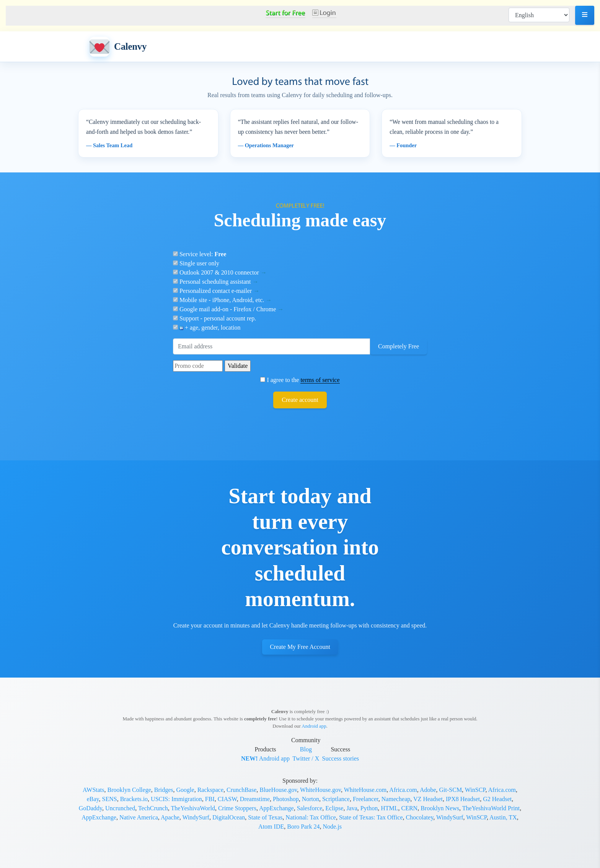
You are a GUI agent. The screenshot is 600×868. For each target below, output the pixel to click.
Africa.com (403, 790)
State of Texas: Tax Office (371, 817)
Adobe (428, 790)
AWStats (94, 790)
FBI (210, 799)
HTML (389, 808)
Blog (306, 749)
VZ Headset (428, 799)
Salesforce (310, 808)
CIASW (227, 799)
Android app (314, 726)
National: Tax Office (311, 817)
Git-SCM (451, 790)
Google (185, 790)
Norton (311, 799)
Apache (170, 817)
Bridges (164, 790)
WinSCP (475, 790)
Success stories (341, 758)
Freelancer (366, 799)
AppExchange (276, 808)
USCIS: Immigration (176, 799)
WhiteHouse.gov (320, 790)
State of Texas (265, 817)
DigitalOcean (229, 817)
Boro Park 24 (303, 827)
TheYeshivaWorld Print (491, 808)
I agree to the (300, 380)
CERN (409, 808)
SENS (110, 799)
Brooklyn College (129, 790)
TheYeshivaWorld (193, 808)
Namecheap (396, 799)
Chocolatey (420, 817)
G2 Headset (497, 799)
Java (352, 808)
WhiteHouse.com (365, 790)
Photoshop (286, 799)
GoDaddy (90, 808)
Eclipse (334, 808)
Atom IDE (271, 827)
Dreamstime (255, 799)
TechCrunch (153, 808)
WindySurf (196, 817)
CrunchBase (241, 790)
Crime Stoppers (237, 808)
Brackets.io (134, 799)
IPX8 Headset (463, 799)
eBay (93, 799)
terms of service (320, 380)
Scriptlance (336, 799)
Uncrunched (120, 808)
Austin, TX (503, 817)
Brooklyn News (440, 808)
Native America (139, 817)
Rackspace (210, 790)
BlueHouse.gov (278, 790)
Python (369, 808)
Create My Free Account (300, 647)
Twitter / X (306, 758)
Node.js (332, 827)
